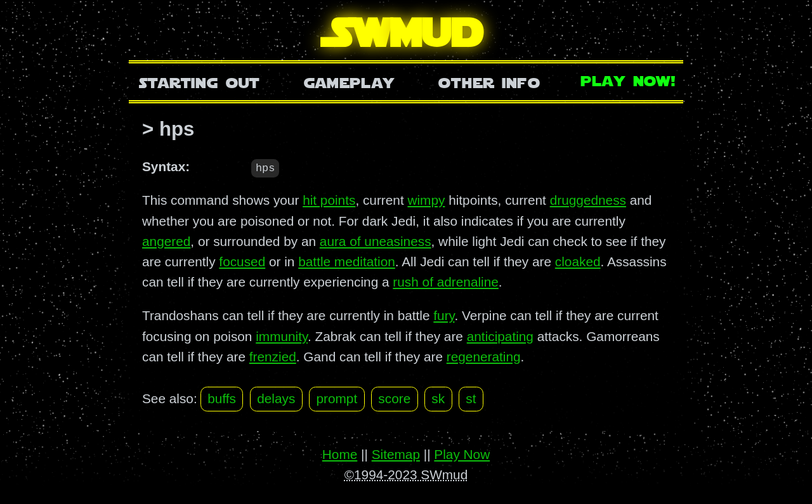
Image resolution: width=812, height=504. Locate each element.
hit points (329, 200)
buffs (222, 398)
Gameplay (349, 81)
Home (340, 454)
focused (242, 261)
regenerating (484, 356)
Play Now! (629, 80)
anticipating (500, 336)
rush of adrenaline (446, 282)
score (394, 398)
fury (444, 315)
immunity (282, 336)
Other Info (489, 81)
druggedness (588, 200)
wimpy (426, 200)
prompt (337, 398)
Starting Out (200, 81)
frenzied (273, 356)
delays (276, 398)
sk (438, 398)
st (471, 398)
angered (166, 241)
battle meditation (347, 261)
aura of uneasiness (376, 241)
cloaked (578, 261)
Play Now (462, 454)
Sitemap (396, 454)
